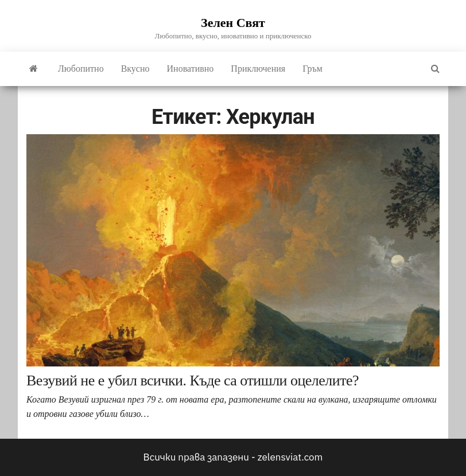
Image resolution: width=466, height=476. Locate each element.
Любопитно (81, 69)
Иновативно (191, 69)
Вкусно (135, 69)
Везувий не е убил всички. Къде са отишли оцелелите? (193, 381)
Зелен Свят (233, 23)
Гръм (312, 69)
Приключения (258, 69)
